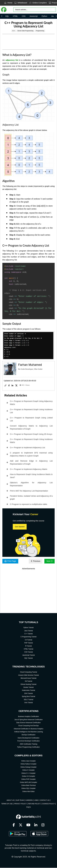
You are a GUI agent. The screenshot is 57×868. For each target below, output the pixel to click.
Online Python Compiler (29, 764)
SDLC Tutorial (29, 700)
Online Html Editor (28, 792)
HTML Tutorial (29, 649)
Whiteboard (21, 3)
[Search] (35, 10)
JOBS (36, 801)
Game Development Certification (28, 738)
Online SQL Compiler (29, 789)
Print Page (11, 561)
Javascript (34, 16)
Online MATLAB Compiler (29, 783)
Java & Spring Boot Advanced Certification (28, 720)
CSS (24, 16)
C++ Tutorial (28, 634)
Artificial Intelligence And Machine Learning (29, 732)
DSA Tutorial (29, 694)
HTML (15, 16)
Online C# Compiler (29, 776)
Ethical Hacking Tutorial (28, 685)
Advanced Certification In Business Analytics (28, 729)
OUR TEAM (20, 801)
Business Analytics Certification (28, 717)
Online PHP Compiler (28, 779)
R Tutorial (28, 646)
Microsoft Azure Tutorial (28, 678)
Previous (35, 561)
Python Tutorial (28, 628)
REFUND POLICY (34, 804)
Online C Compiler (28, 770)
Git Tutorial (28, 681)
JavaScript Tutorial (29, 655)
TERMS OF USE (7, 804)
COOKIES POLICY (48, 804)
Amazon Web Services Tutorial (28, 675)
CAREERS (29, 801)
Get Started (20, 527)
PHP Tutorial (28, 643)
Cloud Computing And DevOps (28, 726)
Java (53, 16)
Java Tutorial (28, 631)
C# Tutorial (28, 640)
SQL (7, 16)
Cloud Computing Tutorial (28, 672)
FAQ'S (28, 807)
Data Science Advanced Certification (28, 723)
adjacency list (12, 60)
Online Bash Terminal (28, 786)
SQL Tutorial (28, 658)
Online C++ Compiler (28, 773)
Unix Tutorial (29, 703)
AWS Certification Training (28, 744)
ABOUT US (10, 801)
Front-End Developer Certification (28, 741)
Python (44, 16)
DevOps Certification (28, 735)
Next (49, 561)
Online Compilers (38, 3)
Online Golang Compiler (28, 767)
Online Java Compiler (29, 761)
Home (8, 3)
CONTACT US (45, 801)
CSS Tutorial (28, 652)
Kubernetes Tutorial (28, 691)
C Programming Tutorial (29, 637)
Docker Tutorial (29, 688)
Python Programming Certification (28, 747)
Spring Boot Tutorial (28, 697)
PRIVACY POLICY (20, 804)
